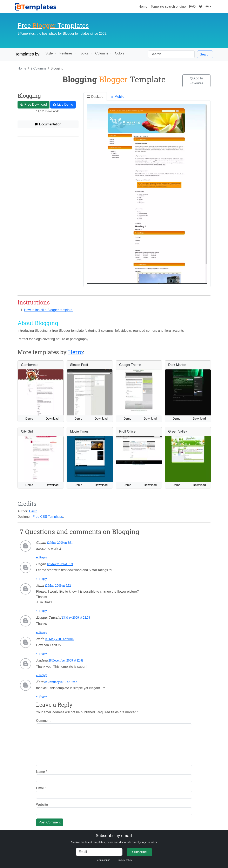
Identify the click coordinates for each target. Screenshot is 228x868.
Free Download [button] (33, 105)
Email (41, 788)
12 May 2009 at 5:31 (60, 543)
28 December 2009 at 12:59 (66, 660)
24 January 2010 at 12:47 (61, 682)
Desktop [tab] (95, 97)
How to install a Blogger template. (49, 310)
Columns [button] (102, 53)
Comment (43, 721)
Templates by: (28, 54)
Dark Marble (177, 365)
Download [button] (52, 419)
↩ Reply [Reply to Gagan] (41, 557)
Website (42, 805)
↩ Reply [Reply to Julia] (41, 611)
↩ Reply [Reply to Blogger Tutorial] (41, 632)
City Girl (27, 431)
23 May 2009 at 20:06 (59, 639)
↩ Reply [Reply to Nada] (41, 654)
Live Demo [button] (63, 105)
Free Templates (53, 25)
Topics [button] (84, 53)
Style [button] (49, 53)
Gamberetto (30, 365)
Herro (75, 352)
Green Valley (178, 431)
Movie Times (79, 431)
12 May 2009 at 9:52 (58, 586)
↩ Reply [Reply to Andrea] (41, 675)
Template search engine (168, 6)
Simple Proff (79, 365)
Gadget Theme (130, 365)
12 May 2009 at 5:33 (60, 564)
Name (42, 772)
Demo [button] (29, 419)
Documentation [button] (48, 124)
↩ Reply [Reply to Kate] (41, 697)
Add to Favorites (196, 81)
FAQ (192, 6)
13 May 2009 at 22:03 (76, 617)
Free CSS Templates (48, 517)
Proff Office (127, 431)
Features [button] (66, 53)
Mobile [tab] (117, 97)
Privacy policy (124, 860)
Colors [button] (120, 53)
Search (205, 54)
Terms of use (103, 860)
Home (144, 6)
